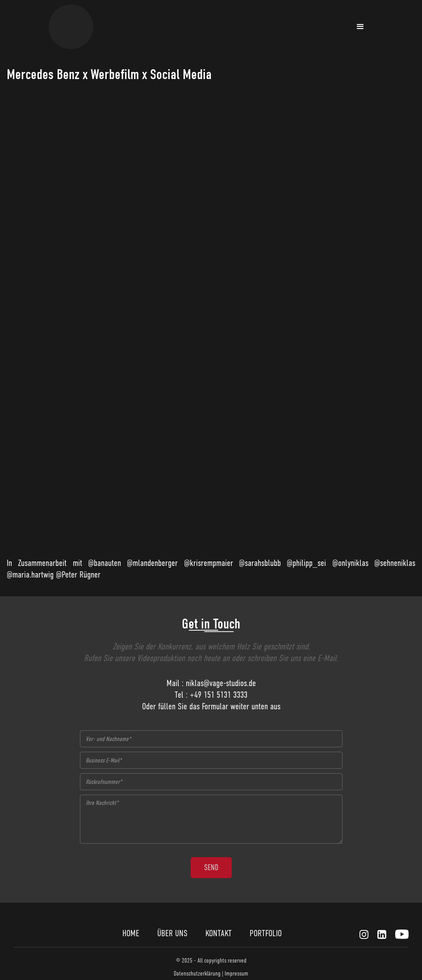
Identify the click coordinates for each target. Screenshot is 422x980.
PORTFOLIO (266, 933)
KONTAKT (219, 933)
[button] (360, 27)
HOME (131, 933)
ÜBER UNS (172, 933)
